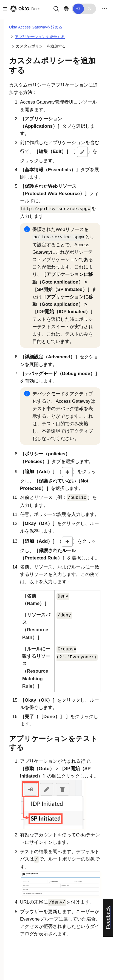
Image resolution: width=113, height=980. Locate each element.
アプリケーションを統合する (40, 37)
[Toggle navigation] (104, 9)
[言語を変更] (66, 9)
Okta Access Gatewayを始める (36, 27)
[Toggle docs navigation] (4, 9)
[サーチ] (56, 8)
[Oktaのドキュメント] (25, 9)
